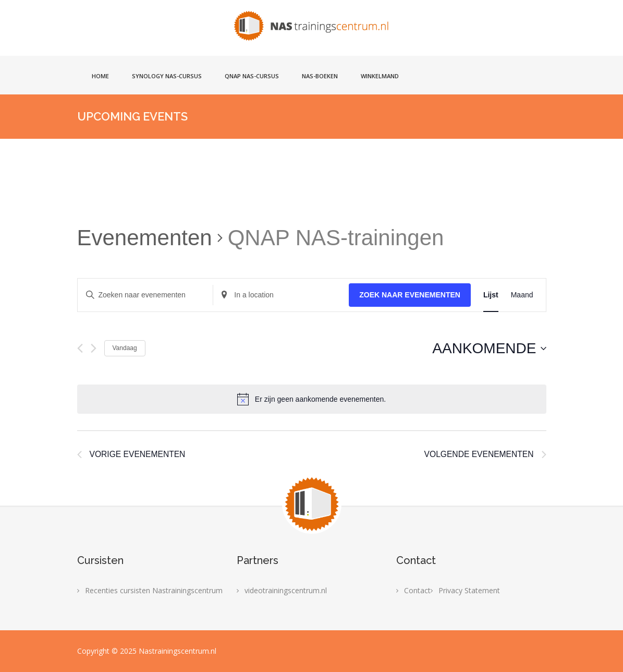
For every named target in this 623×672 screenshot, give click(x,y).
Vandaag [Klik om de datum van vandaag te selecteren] (125, 348)
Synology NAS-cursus (167, 76)
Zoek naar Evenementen (410, 295)
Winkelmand (380, 76)
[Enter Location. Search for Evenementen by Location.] (281, 295)
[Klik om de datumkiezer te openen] (489, 349)
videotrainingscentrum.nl (286, 590)
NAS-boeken (320, 76)
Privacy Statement (469, 590)
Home (100, 76)
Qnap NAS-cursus (252, 76)
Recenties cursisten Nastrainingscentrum (154, 590)
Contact (417, 590)
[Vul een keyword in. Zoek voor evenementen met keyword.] (145, 295)
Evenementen (145, 238)
